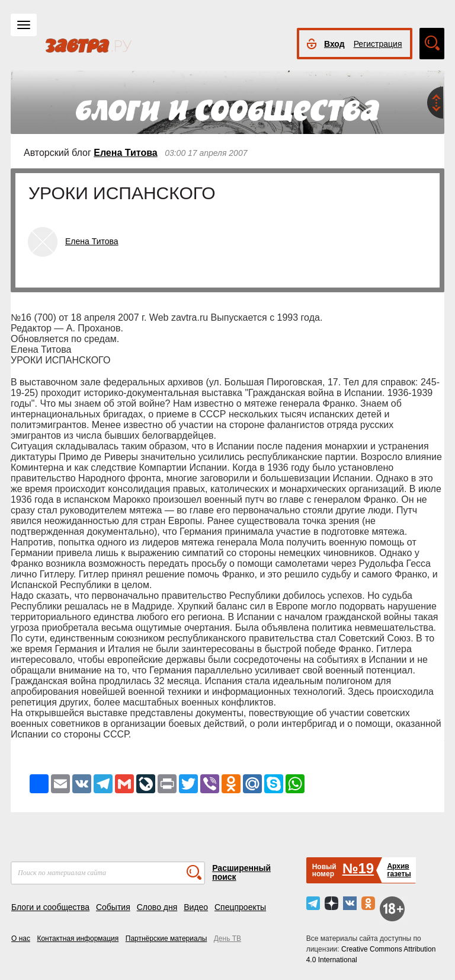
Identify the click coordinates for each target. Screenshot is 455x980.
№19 (358, 868)
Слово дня (157, 907)
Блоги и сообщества (50, 907)
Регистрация (378, 44)
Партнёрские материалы (166, 938)
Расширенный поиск (241, 872)
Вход (334, 44)
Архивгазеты (399, 870)
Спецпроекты (240, 907)
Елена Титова (125, 153)
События (113, 907)
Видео (196, 907)
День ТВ (227, 938)
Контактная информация (78, 938)
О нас (21, 938)
